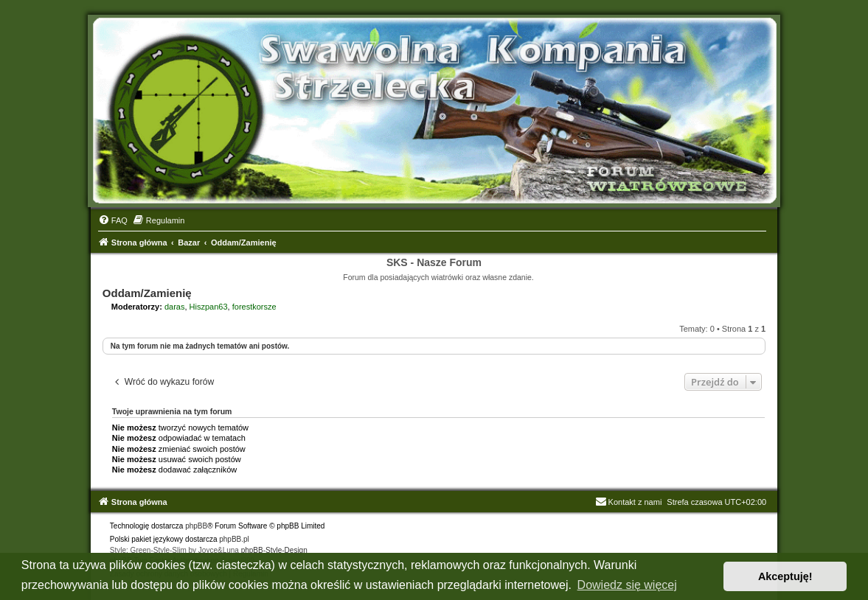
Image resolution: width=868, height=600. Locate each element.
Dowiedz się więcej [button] (627, 585)
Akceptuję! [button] (785, 576)
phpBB (196, 526)
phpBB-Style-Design (274, 550)
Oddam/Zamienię (147, 293)
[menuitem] (113, 220)
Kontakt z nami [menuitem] (629, 502)
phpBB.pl (234, 539)
